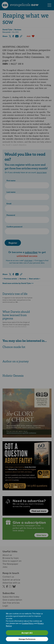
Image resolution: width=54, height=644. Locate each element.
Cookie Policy (28, 623)
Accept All (27, 633)
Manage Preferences (27, 639)
